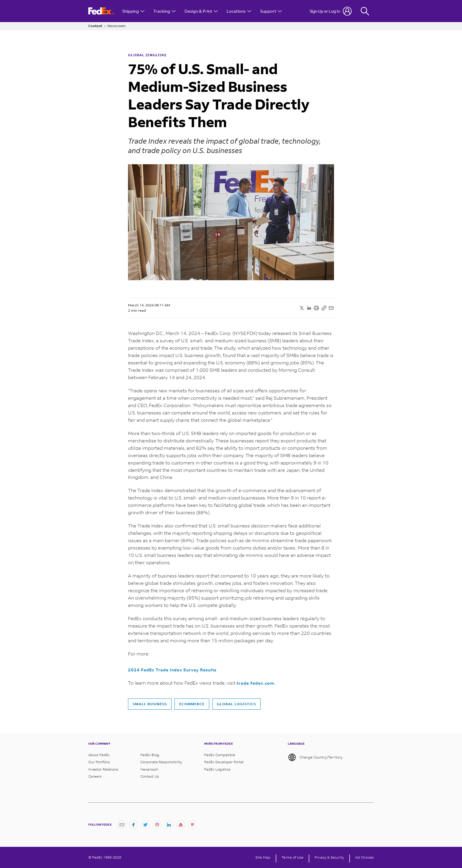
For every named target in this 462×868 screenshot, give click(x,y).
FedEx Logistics (217, 769)
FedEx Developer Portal (224, 762)
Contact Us (150, 776)
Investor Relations (103, 769)
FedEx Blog (150, 755)
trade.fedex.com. (256, 683)
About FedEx (99, 755)
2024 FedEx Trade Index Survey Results (172, 670)
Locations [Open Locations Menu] (239, 11)
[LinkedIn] (169, 825)
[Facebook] (134, 825)
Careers (95, 776)
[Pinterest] (192, 825)
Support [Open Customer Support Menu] (271, 11)
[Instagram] (157, 825)
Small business (150, 704)
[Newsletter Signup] (122, 825)
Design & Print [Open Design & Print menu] (201, 11)
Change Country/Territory (315, 757)
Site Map (263, 857)
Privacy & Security (329, 857)
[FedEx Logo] (101, 11)
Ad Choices (364, 857)
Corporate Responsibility (161, 762)
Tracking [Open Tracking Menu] (164, 11)
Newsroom (117, 26)
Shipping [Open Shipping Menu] (133, 11)
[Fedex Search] (365, 11)
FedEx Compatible (220, 755)
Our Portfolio (99, 762)
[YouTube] (181, 825)
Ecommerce (192, 704)
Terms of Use (293, 857)
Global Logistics (236, 704)
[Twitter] (145, 825)
